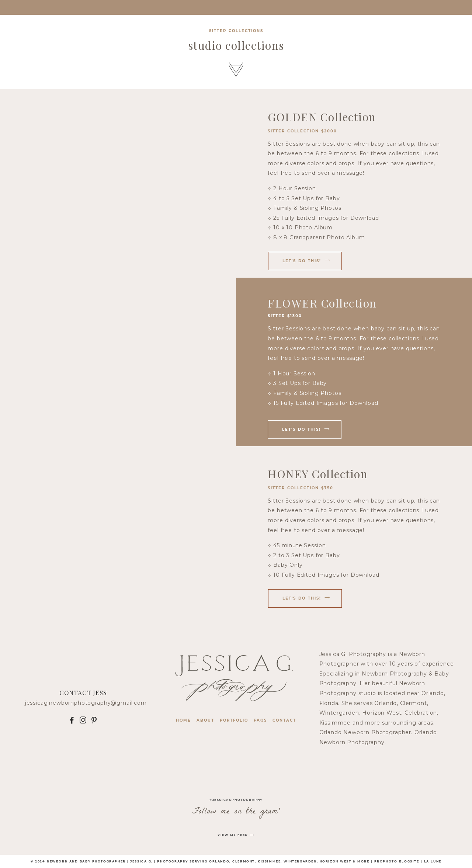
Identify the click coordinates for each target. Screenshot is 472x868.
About (205, 720)
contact (284, 720)
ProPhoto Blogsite (397, 861)
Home (183, 720)
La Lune (433, 861)
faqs (260, 720)
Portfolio (234, 720)
